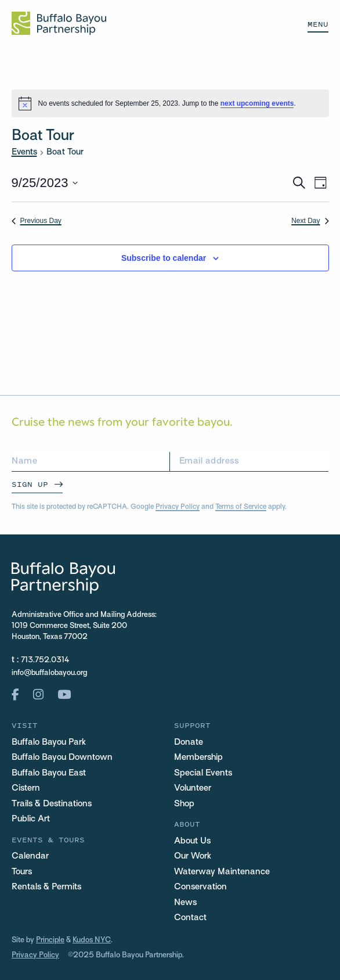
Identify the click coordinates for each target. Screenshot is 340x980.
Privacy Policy (178, 507)
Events (24, 152)
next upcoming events (257, 103)
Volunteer (193, 788)
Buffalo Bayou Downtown (62, 758)
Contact (190, 918)
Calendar (30, 856)
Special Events (203, 773)
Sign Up (30, 484)
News (185, 903)
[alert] (170, 103)
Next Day (310, 221)
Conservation (200, 887)
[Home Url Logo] (59, 23)
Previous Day (37, 221)
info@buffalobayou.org (49, 673)
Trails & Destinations (52, 804)
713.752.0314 (45, 660)
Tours (22, 872)
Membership (198, 758)
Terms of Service (241, 507)
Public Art (31, 819)
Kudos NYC (92, 940)
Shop (184, 804)
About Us (192, 841)
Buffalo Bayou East (49, 773)
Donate (189, 742)
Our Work (193, 856)
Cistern (26, 788)
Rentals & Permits (46, 887)
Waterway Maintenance (222, 872)
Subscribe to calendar (164, 258)
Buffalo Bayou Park (49, 742)
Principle (50, 940)
